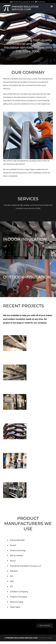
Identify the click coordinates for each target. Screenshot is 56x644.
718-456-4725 (40, 2)
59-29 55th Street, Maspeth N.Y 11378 (23, 2)
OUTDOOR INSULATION (27, 277)
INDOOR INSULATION (25, 239)
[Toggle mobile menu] (52, 6)
